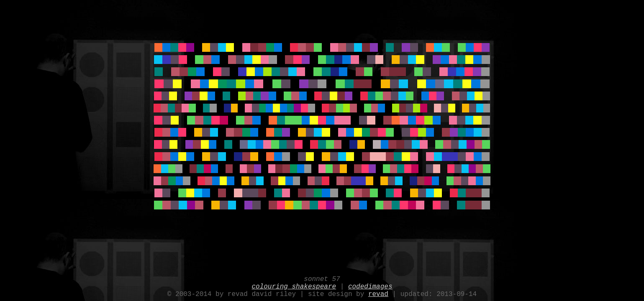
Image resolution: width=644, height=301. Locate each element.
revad (378, 293)
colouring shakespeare (294, 284)
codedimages (370, 284)
